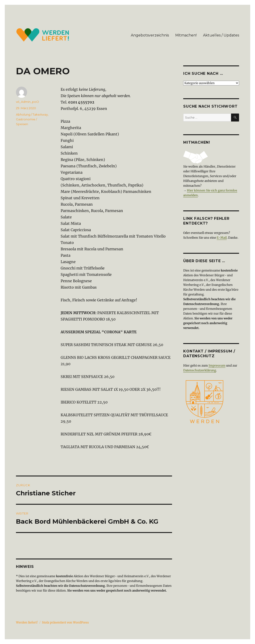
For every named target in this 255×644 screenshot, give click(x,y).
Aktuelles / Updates (221, 35)
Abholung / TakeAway (32, 114)
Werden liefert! (27, 622)
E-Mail (222, 238)
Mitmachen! (186, 35)
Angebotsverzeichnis (150, 35)
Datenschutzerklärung (200, 370)
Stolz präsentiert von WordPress (65, 622)
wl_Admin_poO (27, 102)
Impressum (217, 366)
